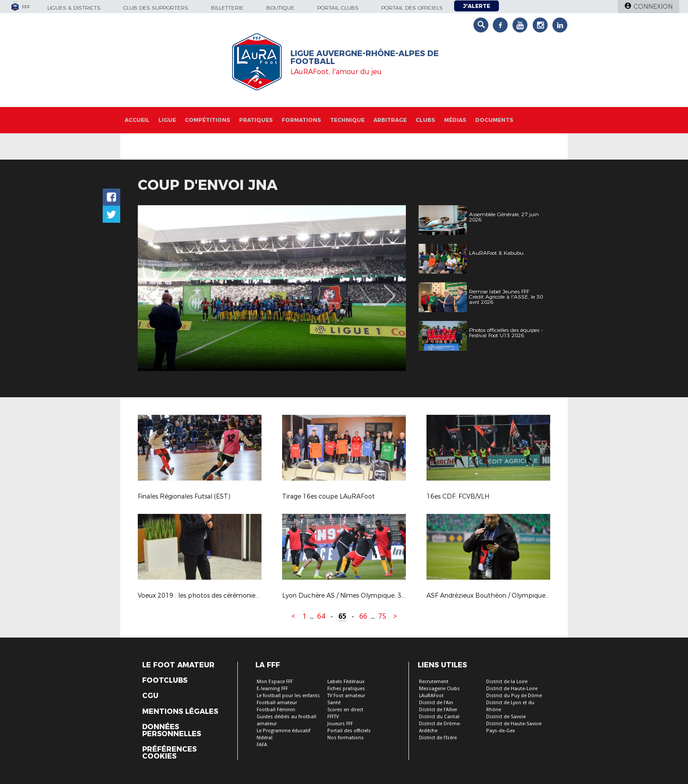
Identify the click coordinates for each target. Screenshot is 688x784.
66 (363, 616)
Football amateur (277, 703)
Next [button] (390, 289)
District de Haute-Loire (512, 689)
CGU (150, 696)
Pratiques (256, 120)
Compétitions (208, 120)
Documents (494, 120)
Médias (455, 120)
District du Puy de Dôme (514, 696)
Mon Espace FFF (275, 682)
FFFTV (333, 717)
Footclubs (165, 681)
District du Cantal (439, 717)
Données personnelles (172, 731)
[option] (272, 288)
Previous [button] (152, 289)
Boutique (280, 8)
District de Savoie (506, 717)
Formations (301, 120)
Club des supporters (156, 8)
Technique (347, 120)
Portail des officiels (412, 8)
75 (382, 616)
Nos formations (346, 738)
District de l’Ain (436, 703)
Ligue (167, 120)
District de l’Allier (438, 710)
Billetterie (227, 8)
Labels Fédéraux (346, 682)
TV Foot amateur (346, 696)
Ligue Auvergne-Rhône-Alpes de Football (365, 57)
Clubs (425, 120)
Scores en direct (345, 710)
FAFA (262, 745)
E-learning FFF (272, 689)
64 (321, 616)
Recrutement (434, 682)
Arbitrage (390, 120)
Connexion (653, 7)
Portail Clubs (338, 8)
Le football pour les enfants (288, 696)
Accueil (137, 120)
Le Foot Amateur (178, 665)
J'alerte (477, 6)
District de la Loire (507, 682)
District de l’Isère (438, 738)
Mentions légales (180, 712)
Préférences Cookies (169, 753)
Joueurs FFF (340, 724)
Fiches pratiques (346, 689)
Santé (334, 703)
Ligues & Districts (74, 8)
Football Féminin (276, 710)
